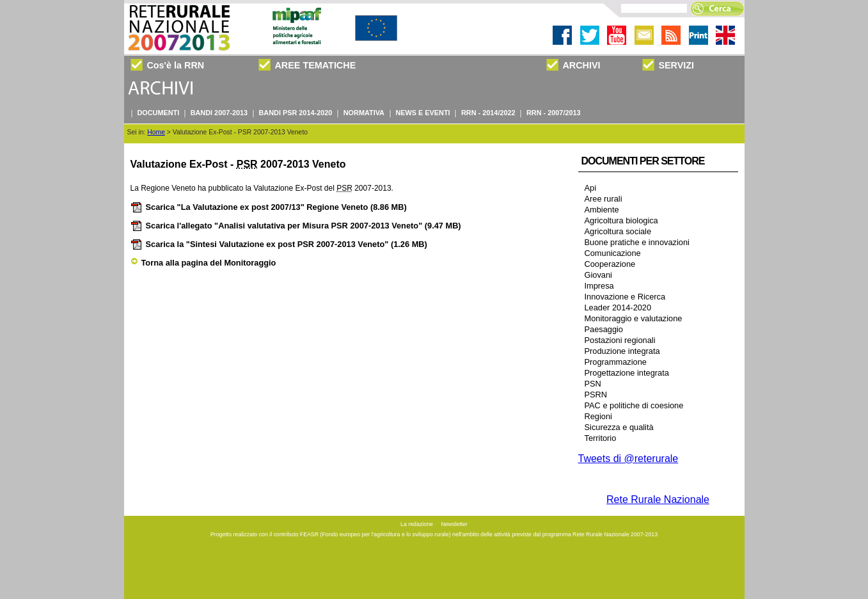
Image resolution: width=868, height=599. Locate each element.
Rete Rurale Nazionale (658, 499)
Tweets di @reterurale (628, 459)
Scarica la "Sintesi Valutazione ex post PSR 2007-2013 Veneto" (279, 244)
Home (156, 132)
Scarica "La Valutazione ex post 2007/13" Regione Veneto (269, 207)
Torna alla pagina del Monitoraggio (203, 263)
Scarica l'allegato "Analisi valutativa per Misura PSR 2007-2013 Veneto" (296, 226)
